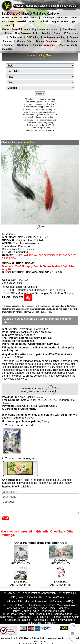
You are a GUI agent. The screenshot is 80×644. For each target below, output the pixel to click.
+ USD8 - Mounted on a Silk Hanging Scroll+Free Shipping (39, 293)
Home (5, 18)
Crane (57, 33)
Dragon (55, 21)
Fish (14, 18)
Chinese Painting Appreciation (38, 593)
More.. (34, 18)
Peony (9, 33)
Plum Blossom (23, 33)
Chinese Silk (24, 41)
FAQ (71, 602)
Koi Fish (24, 18)
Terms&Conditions (59, 597)
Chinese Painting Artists (49, 41)
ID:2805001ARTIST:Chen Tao (61, 582)
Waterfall (22, 21)
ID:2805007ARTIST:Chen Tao (21, 561)
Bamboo (47, 33)
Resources (41, 602)
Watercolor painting (55, 37)
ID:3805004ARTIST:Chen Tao (61, 561)
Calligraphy (16, 37)
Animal (44, 21)
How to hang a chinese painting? (25, 421)
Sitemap (58, 602)
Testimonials (69, 593)
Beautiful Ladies (21, 29)
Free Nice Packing (29, 397)
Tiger (60, 608)
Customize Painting (19, 620)
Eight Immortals (41, 29)
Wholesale (23, 45)
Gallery (11, 593)
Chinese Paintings (12, 143)
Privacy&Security (19, 602)
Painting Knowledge (44, 45)
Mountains (62, 18)
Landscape (48, 18)
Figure (6, 29)
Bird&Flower (10, 614)
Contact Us (36, 597)
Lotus (36, 33)
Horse (64, 21)
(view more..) (48, 130)
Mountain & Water (67, 605)
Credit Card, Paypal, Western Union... (36, 406)
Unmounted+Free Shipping (20, 287)
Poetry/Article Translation (40, 623)
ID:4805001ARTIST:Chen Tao (21, 582)
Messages (40, 507)
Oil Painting (33, 37)
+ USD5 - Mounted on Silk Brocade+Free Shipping (34, 290)
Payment (18, 597)
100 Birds (67, 33)
